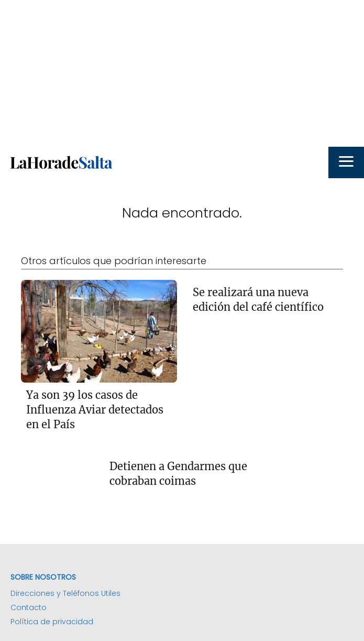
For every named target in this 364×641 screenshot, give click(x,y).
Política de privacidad (52, 622)
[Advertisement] (182, 73)
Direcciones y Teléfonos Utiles (65, 593)
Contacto (29, 607)
